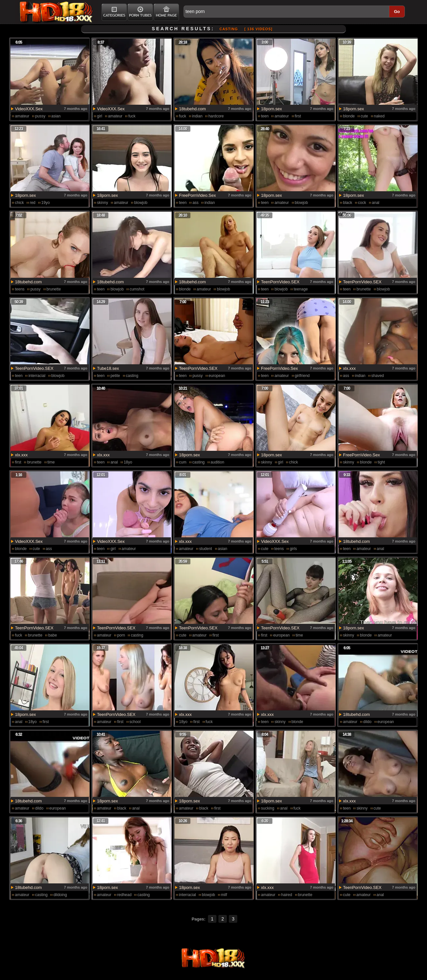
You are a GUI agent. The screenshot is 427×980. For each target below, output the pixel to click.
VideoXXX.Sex (29, 109)
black (348, 203)
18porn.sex (271, 109)
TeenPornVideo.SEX (280, 282)
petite (115, 376)
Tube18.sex (108, 368)
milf (224, 895)
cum (183, 462)
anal (376, 203)
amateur (22, 116)
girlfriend (302, 376)
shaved (378, 376)
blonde (349, 116)
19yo (46, 203)
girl (100, 116)
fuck (132, 116)
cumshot (137, 289)
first (298, 116)
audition (217, 462)
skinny (103, 203)
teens (20, 289)
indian (197, 116)
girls (293, 549)
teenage (301, 289)
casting (132, 376)
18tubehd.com (192, 109)
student (206, 549)
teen (265, 116)
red (32, 203)
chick (19, 203)
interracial (37, 376)
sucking (268, 808)
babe (53, 635)
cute (364, 116)
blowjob (141, 203)
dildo (367, 722)
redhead (124, 895)
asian (56, 116)
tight (381, 462)
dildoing (60, 895)
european (217, 376)
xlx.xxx (349, 368)
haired (287, 895)
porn (121, 635)
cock (362, 203)
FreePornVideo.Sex (197, 195)
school (135, 722)
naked (379, 116)
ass (195, 203)
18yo (128, 462)
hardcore (216, 116)
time (51, 462)
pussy (40, 116)
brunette (54, 289)
